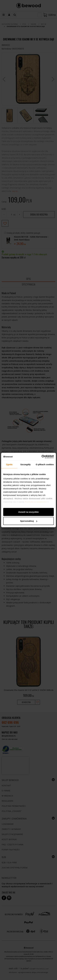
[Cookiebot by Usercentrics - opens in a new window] (42, 457)
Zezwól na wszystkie (28, 512)
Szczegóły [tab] (25, 464)
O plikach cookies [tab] (45, 464)
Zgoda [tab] (9, 464)
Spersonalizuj (29, 521)
